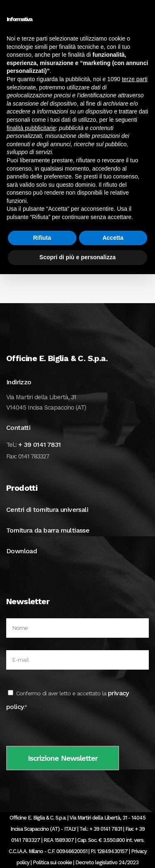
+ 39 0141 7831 (39, 445)
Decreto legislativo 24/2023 (107, 862)
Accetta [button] (113, 238)
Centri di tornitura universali (47, 510)
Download (21, 551)
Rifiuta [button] (42, 238)
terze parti (135, 79)
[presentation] (69, 730)
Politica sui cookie (52, 862)
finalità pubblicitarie (31, 128)
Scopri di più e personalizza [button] (77, 257)
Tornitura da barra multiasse (48, 530)
